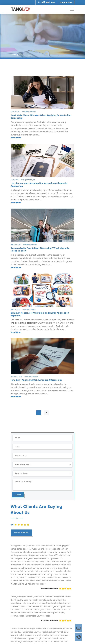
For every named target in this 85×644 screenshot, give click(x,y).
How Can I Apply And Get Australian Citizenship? (36, 380)
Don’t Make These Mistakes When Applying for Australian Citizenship (41, 117)
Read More (16, 138)
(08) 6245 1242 (48, 2)
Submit (18, 495)
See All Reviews (21, 533)
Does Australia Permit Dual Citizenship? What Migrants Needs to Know (40, 250)
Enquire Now (66, 2)
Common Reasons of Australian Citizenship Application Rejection (40, 314)
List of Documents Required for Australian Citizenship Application (39, 185)
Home (14, 55)
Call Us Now (79, 637)
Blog (21, 55)
